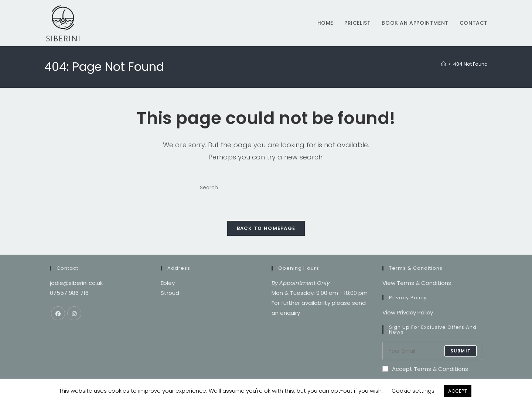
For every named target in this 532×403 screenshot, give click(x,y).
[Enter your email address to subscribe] (432, 352)
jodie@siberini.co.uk (76, 284)
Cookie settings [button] (413, 391)
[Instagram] (74, 314)
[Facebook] (58, 314)
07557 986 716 (69, 294)
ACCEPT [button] (458, 391)
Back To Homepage (266, 229)
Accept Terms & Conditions (425, 370)
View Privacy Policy (408, 314)
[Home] (444, 64)
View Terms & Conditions (417, 284)
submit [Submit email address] (461, 352)
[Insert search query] (266, 188)
